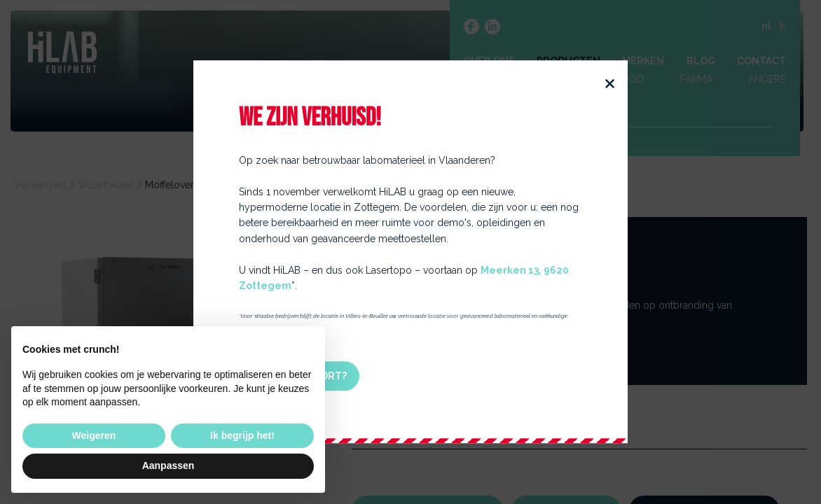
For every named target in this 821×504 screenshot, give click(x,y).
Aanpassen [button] (168, 465)
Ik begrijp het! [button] (242, 435)
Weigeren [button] (94, 435)
